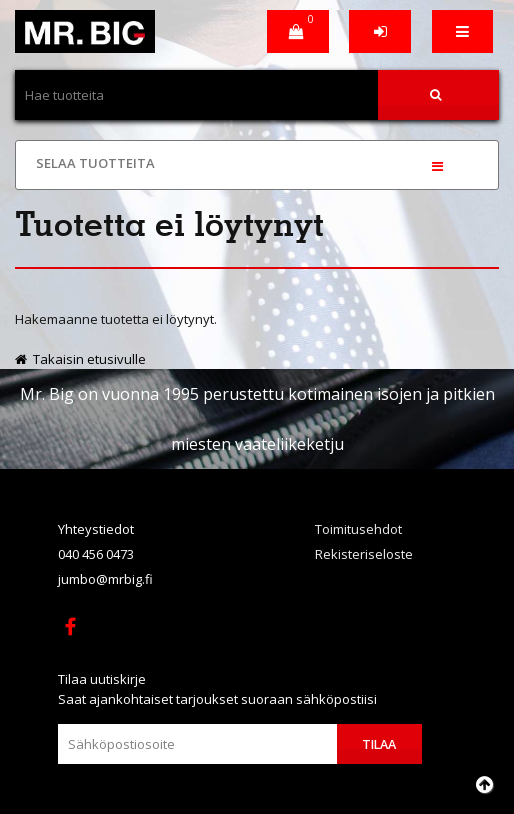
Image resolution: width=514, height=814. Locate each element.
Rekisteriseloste (364, 554)
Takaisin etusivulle (80, 359)
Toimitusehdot (358, 529)
